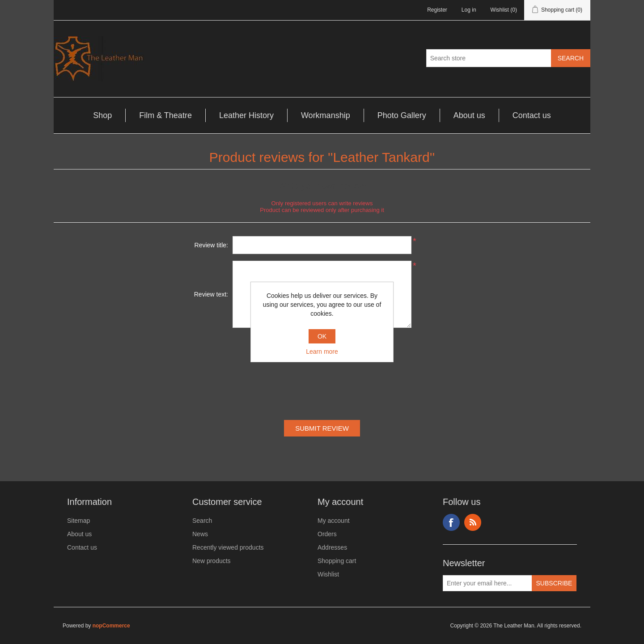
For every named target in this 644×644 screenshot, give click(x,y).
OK (322, 336)
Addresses (332, 547)
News (200, 534)
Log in (469, 10)
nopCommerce (111, 626)
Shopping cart (337, 561)
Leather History (246, 115)
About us (469, 115)
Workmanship (326, 115)
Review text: (211, 294)
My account (334, 521)
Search (202, 521)
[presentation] (322, 376)
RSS (473, 522)
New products (212, 561)
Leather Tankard (381, 157)
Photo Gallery (402, 115)
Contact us (532, 115)
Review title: (211, 245)
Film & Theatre (165, 115)
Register (437, 10)
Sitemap (78, 521)
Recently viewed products (228, 547)
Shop (102, 115)
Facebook (451, 522)
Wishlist (328, 574)
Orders (327, 534)
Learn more (322, 352)
